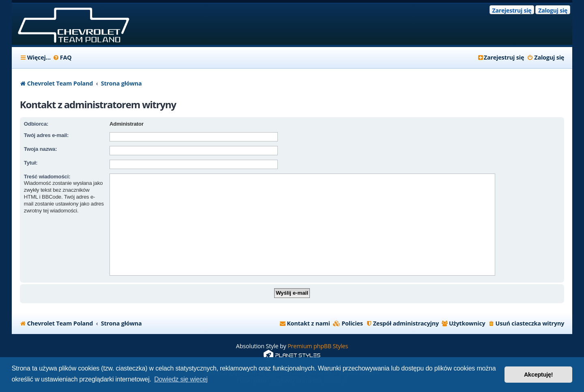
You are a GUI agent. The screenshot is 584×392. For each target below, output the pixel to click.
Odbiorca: (36, 124)
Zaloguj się (553, 10)
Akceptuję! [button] (539, 375)
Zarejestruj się (512, 10)
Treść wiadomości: (47, 177)
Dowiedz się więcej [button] (181, 379)
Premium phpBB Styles (318, 346)
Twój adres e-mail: (46, 135)
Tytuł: (31, 163)
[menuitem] (62, 58)
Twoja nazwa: (41, 149)
